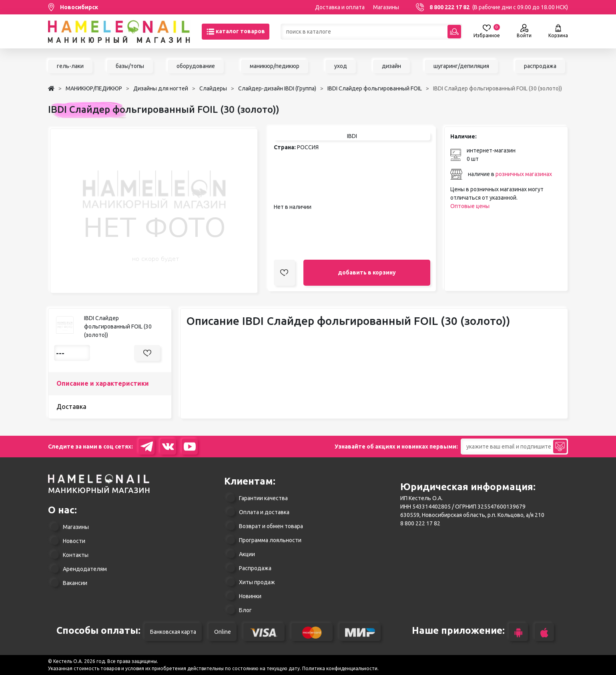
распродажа (540, 66)
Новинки (250, 596)
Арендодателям (85, 569)
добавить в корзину (367, 272)
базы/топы (130, 66)
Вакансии (75, 583)
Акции (247, 554)
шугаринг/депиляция (461, 66)
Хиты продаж (257, 582)
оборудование (196, 66)
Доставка (71, 407)
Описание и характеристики (103, 383)
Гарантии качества (263, 498)
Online (223, 632)
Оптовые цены (470, 206)
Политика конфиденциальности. (340, 668)
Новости (74, 541)
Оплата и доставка (264, 512)
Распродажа (255, 568)
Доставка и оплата (340, 7)
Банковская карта (173, 632)
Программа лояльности (270, 540)
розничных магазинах (524, 174)
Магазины (386, 7)
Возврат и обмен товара (271, 526)
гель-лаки (70, 66)
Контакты (76, 555)
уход (341, 66)
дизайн (391, 66)
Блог (245, 610)
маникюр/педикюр (275, 66)
